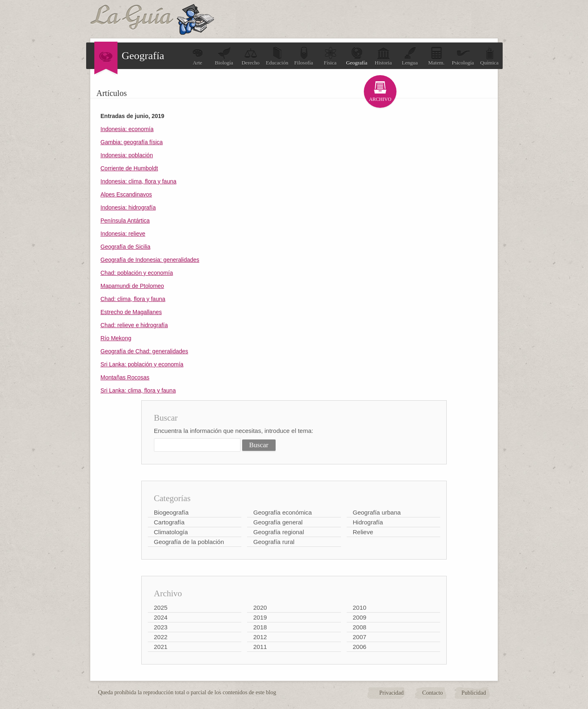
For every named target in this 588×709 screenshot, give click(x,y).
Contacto (433, 693)
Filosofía (303, 56)
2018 (260, 627)
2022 (161, 637)
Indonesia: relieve (123, 234)
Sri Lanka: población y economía (142, 364)
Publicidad (474, 693)
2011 (260, 647)
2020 (260, 608)
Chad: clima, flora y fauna (133, 299)
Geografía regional (278, 532)
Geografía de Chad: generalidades (144, 351)
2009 (360, 617)
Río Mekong (116, 338)
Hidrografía (368, 522)
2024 (161, 617)
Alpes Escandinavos (126, 194)
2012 (260, 637)
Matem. (436, 56)
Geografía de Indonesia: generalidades (150, 260)
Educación (277, 56)
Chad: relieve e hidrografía (134, 325)
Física (330, 56)
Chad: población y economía (137, 273)
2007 (360, 637)
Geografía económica (282, 512)
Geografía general (278, 522)
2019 (260, 617)
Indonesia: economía (127, 129)
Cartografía (169, 522)
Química (489, 56)
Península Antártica (125, 221)
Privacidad (392, 693)
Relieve (363, 532)
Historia (383, 56)
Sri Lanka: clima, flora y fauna (138, 390)
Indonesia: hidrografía (128, 207)
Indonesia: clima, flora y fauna (138, 181)
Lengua (410, 56)
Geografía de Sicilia (125, 247)
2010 (360, 608)
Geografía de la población (189, 542)
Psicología (463, 56)
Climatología (171, 532)
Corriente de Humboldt (129, 168)
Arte (198, 56)
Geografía (357, 56)
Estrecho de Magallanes (131, 312)
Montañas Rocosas (125, 377)
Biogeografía (171, 512)
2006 (360, 647)
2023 (161, 627)
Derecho (250, 56)
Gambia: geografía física (132, 142)
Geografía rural (274, 542)
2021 (161, 647)
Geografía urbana (377, 512)
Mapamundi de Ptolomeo (132, 286)
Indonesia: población (127, 155)
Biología (224, 56)
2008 (360, 627)
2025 (161, 608)
